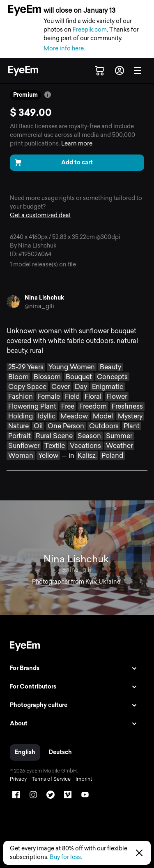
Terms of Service (51, 779)
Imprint (84, 779)
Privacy (18, 779)
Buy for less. (66, 857)
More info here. (64, 49)
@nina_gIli (39, 306)
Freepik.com (90, 30)
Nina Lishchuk (44, 298)
